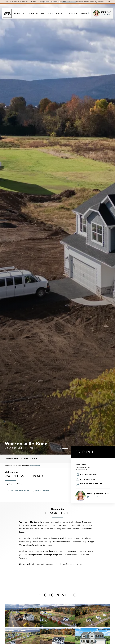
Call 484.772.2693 (87, 475)
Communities (8, 465)
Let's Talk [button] (73, 13)
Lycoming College (50, 555)
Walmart (23, 558)
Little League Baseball (57, 538)
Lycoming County (17, 465)
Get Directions (86, 479)
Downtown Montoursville (62, 542)
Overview (9, 459)
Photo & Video (21, 459)
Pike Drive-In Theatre (46, 551)
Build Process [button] (47, 13)
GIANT (83, 555)
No (109, 2)
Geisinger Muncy (35, 555)
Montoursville (26, 465)
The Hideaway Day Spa (76, 551)
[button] (20, 13)
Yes (106, 2)
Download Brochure (17, 491)
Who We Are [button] (34, 13)
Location (33, 459)
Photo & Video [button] (61, 13)
